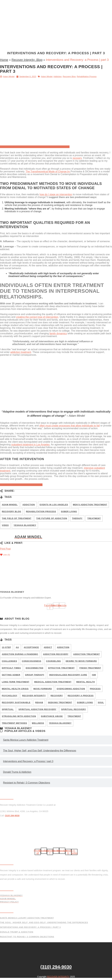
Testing (81, 4)
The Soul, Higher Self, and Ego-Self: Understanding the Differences (40, 751)
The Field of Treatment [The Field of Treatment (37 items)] (17, 518)
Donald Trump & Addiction (17, 772)
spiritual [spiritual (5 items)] (8, 709)
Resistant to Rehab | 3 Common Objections (27, 783)
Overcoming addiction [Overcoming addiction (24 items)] (71, 689)
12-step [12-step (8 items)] (6, 647)
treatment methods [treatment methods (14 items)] (14, 723)
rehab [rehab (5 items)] (39, 702)
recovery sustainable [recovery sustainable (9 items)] (16, 702)
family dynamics (58, 333)
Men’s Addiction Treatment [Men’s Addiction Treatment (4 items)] (90, 505)
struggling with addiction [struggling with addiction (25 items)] (19, 716)
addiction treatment (21, 352)
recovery (77, 158)
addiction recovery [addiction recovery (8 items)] (56, 654)
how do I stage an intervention (56, 194)
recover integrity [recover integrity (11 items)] (34, 696)
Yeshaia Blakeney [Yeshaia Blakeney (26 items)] (60, 723)
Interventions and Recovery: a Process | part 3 (28, 761)
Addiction (58, 76)
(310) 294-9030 (76, 26)
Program (40, 4)
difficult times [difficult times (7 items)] (11, 668)
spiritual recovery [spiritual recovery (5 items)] (73, 709)
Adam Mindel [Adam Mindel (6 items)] (10, 505)
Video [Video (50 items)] (5, 525)
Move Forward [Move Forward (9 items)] (43, 689)
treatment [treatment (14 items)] (74, 716)
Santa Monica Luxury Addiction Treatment (26, 740)
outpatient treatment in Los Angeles (30, 445)
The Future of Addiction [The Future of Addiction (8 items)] (52, 518)
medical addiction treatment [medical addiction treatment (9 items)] (53, 682)
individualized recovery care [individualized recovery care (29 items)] (68, 675)
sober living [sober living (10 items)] (85, 702)
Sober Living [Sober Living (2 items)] (69, 511)
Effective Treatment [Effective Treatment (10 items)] (61, 668)
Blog (60, 26)
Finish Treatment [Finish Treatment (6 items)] (90, 668)
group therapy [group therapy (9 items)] (35, 675)
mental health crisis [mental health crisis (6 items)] (15, 689)
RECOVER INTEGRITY (58, 977)
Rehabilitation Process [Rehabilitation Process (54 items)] (41, 511)
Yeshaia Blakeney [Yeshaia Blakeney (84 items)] (25, 525)
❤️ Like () (5, 555)
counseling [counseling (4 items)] (54, 661)
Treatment (54, 4)
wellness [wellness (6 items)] (38, 723)
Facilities (69, 4)
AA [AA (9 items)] (17, 647)
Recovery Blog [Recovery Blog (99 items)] (11, 511)
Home (29, 4)
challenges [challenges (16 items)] (9, 661)
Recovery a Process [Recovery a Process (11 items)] (81, 696)
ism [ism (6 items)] (94, 675)
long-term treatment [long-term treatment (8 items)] (16, 682)
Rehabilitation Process (87, 76)
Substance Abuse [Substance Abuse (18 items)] (52, 716)
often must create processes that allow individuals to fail (70, 426)
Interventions (33, 26)
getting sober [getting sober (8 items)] (11, 675)
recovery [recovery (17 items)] (57, 696)
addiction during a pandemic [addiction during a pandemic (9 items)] (20, 654)
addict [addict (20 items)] (48, 647)
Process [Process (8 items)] (95, 689)
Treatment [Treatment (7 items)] (94, 518)
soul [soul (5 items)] (101, 702)
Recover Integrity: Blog (27, 60)
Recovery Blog (69, 76)
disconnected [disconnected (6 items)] (35, 668)
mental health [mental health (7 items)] (86, 682)
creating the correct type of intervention (37, 317)
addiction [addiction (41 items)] (63, 647)
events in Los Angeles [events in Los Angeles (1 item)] (54, 505)
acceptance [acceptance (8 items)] (31, 647)
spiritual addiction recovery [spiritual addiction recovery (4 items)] (37, 709)
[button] (56, 46)
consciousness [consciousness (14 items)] (32, 661)
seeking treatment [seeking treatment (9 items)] (60, 702)
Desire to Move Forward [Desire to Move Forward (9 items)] (81, 661)
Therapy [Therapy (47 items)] (77, 518)
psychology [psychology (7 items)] (10, 696)
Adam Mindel (47, 76)
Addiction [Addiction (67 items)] (29, 505)
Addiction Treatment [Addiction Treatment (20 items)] (86, 654)
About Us (49, 26)
